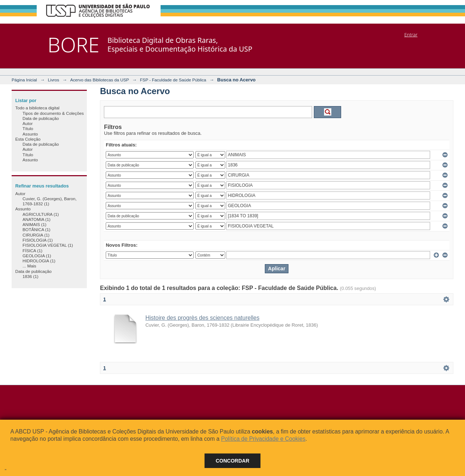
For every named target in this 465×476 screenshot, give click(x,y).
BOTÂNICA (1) (37, 229)
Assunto (30, 134)
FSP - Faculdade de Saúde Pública (173, 80)
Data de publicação (41, 118)
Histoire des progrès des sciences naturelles (202, 318)
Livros (54, 80)
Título (28, 128)
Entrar (411, 35)
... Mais (29, 266)
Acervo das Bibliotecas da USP (100, 80)
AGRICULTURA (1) (41, 214)
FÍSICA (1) (33, 251)
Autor (28, 123)
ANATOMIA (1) (37, 219)
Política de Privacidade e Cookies (263, 439)
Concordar (233, 461)
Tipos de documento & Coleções (53, 113)
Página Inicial (24, 80)
